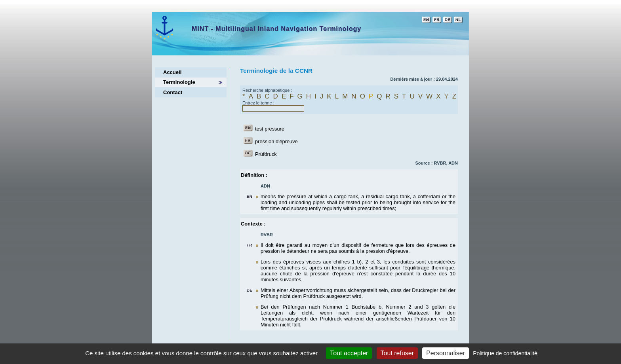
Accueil (172, 72)
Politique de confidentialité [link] (505, 353)
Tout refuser (397, 353)
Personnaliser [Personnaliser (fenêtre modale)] (446, 353)
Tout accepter (349, 353)
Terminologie (179, 82)
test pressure (270, 129)
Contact (173, 92)
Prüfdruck (266, 154)
